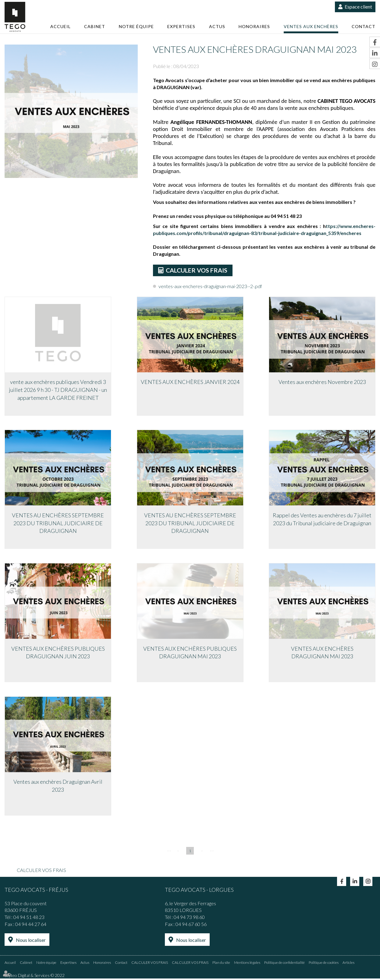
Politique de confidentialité (284, 964)
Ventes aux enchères (311, 26)
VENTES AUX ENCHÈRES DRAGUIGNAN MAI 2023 (322, 654)
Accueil (60, 26)
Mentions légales (247, 964)
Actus (217, 26)
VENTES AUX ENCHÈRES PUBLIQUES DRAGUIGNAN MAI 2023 (190, 654)
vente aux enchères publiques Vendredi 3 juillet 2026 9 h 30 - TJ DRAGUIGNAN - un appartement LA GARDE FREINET (58, 390)
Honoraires (254, 26)
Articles (348, 964)
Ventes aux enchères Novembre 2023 (322, 382)
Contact (364, 26)
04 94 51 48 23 (29, 919)
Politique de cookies (324, 964)
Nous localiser (31, 942)
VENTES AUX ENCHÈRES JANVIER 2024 (190, 382)
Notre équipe (136, 26)
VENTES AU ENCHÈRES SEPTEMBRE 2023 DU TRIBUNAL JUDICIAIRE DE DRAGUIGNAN (58, 524)
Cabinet (95, 26)
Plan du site (221, 964)
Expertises (181, 26)
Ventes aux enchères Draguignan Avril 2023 (58, 787)
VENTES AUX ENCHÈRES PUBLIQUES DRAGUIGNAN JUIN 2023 (58, 654)
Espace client (358, 7)
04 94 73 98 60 (189, 919)
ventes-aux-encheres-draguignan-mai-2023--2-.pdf (210, 286)
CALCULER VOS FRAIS (197, 270)
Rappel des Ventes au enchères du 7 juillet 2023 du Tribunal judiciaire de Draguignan (322, 520)
